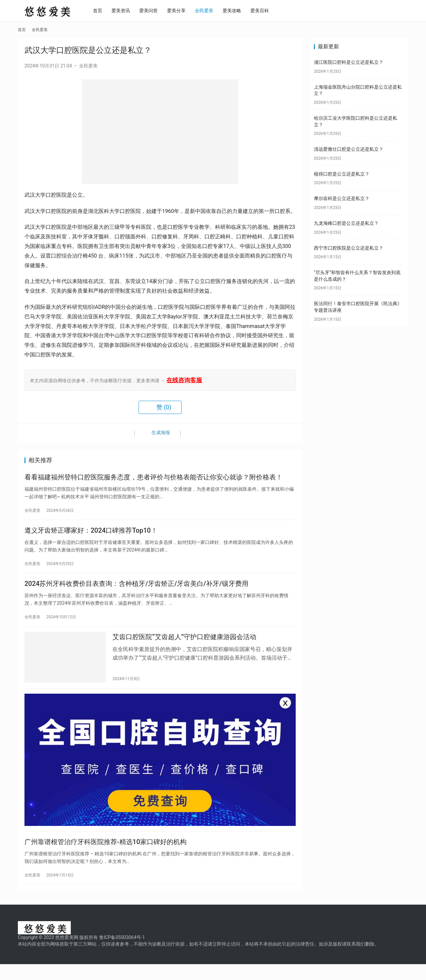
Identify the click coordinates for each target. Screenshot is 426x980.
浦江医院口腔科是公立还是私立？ (349, 62)
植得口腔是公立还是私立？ (342, 174)
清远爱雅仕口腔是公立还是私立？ (349, 149)
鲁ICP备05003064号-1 (122, 953)
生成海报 (157, 434)
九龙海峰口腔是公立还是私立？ (346, 223)
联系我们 (356, 960)
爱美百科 (269, 11)
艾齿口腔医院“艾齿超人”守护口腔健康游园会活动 (184, 646)
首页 (106, 11)
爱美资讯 (130, 11)
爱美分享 (185, 11)
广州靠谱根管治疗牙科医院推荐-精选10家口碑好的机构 (106, 856)
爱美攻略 (241, 11)
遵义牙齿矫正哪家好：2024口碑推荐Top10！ (91, 534)
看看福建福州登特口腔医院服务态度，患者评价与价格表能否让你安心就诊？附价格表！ (153, 478)
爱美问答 (157, 11)
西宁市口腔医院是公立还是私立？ (349, 248)
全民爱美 (213, 11)
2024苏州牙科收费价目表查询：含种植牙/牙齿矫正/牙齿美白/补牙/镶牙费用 (136, 590)
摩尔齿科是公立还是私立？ (342, 198)
